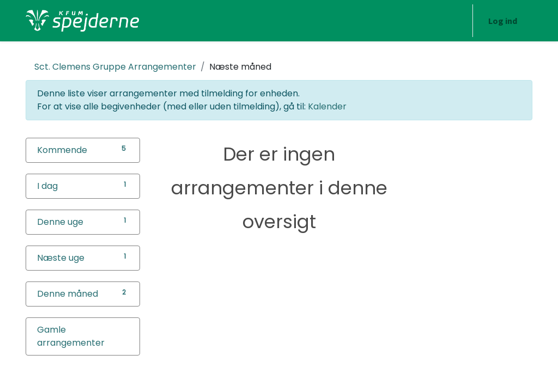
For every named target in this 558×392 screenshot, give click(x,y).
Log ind (503, 21)
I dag (47, 186)
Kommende (62, 150)
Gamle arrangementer (71, 336)
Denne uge (60, 222)
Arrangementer (115, 67)
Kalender (327, 106)
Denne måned (68, 294)
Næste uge (61, 258)
